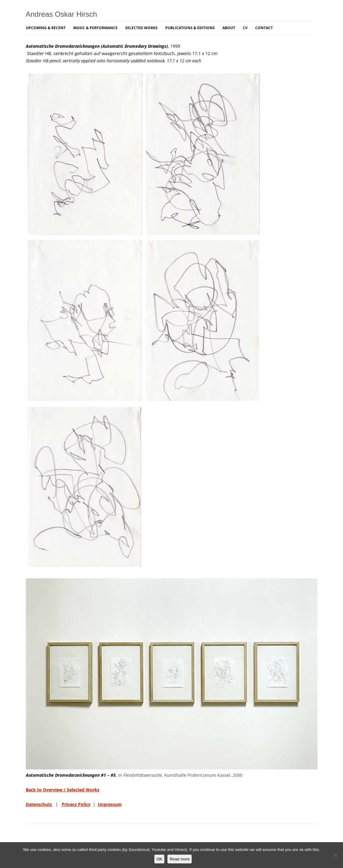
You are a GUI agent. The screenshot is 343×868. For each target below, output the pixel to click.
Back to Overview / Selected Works (63, 790)
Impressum (110, 804)
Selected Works (141, 28)
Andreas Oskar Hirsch (62, 14)
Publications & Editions (190, 28)
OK (159, 859)
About (229, 28)
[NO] (335, 855)
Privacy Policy (76, 804)
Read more (180, 859)
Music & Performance (95, 28)
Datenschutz (39, 804)
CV (245, 28)
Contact (264, 28)
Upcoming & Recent (46, 28)
